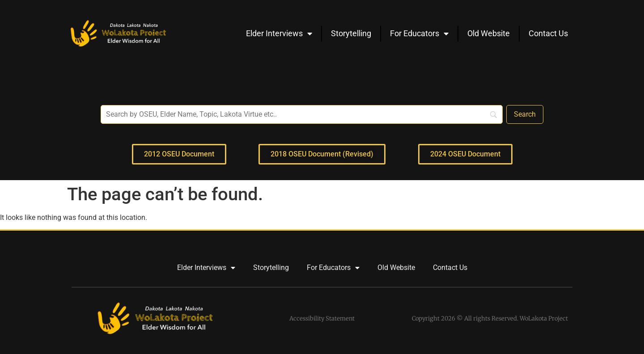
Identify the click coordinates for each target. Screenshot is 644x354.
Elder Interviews (279, 34)
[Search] (525, 114)
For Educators (419, 34)
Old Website (489, 33)
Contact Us (548, 33)
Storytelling (351, 33)
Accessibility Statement (322, 318)
